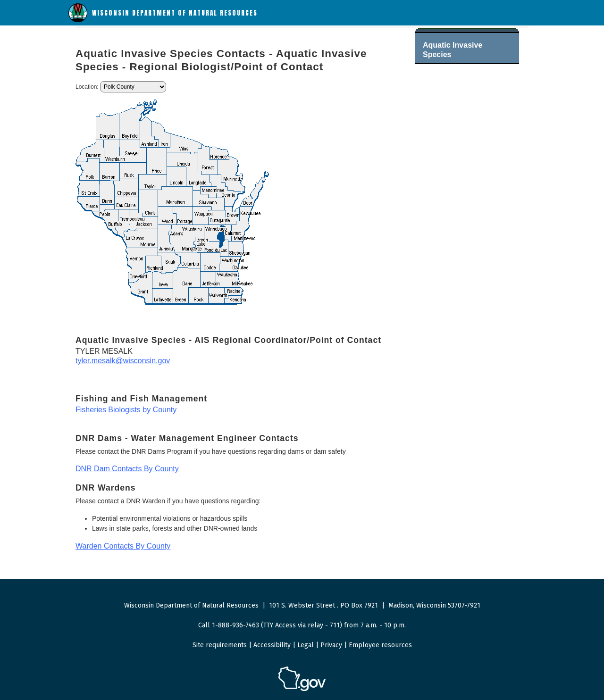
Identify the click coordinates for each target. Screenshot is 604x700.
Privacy (331, 645)
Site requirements (220, 645)
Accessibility (272, 645)
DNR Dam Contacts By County (127, 469)
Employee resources (380, 645)
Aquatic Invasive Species (453, 50)
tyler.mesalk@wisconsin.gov (123, 361)
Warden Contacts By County (123, 546)
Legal (306, 645)
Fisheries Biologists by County (126, 410)
